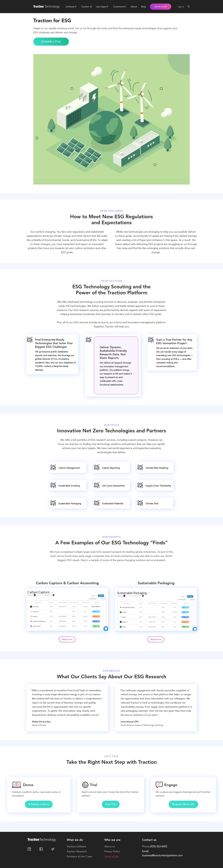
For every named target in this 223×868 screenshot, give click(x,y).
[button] (71, 6)
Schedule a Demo (39, 804)
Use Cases (101, 7)
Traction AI (87, 7)
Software (70, 7)
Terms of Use (112, 856)
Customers (118, 7)
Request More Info (183, 804)
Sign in (181, 7)
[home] (48, 7)
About (134, 7)
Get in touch (161, 7)
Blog (143, 7)
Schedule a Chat (51, 42)
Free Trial (111, 804)
